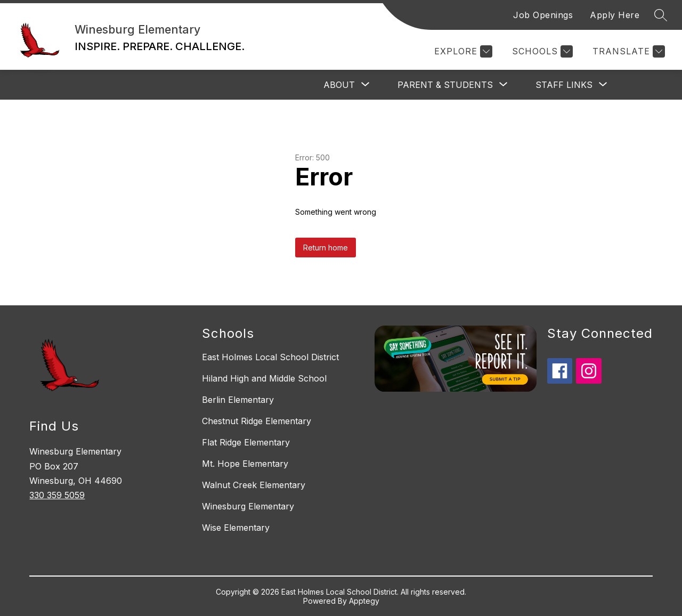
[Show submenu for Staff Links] (564, 85)
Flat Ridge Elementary (246, 442)
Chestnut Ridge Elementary (257, 421)
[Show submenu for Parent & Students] (445, 85)
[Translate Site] (627, 51)
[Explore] (462, 51)
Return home (326, 248)
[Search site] (661, 15)
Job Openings (543, 15)
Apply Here (615, 15)
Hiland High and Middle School (264, 378)
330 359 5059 (57, 495)
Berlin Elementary (238, 400)
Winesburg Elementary (248, 506)
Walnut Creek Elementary (254, 485)
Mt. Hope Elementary (245, 464)
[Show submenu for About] (339, 85)
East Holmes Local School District (270, 357)
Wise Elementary (236, 528)
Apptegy (364, 601)
